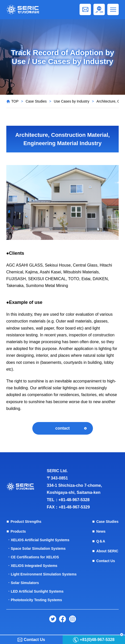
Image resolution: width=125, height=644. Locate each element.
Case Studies (36, 101)
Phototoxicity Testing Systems (36, 600)
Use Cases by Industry (72, 101)
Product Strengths (26, 522)
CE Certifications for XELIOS (35, 557)
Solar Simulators (25, 583)
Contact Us (106, 561)
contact (63, 428)
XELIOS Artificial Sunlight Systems (40, 540)
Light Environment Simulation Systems (44, 574)
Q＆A (101, 541)
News (101, 531)
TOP (15, 101)
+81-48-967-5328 (74, 500)
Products (18, 531)
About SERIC (107, 551)
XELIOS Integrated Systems (34, 566)
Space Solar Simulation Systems (38, 549)
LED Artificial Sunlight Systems (37, 591)
